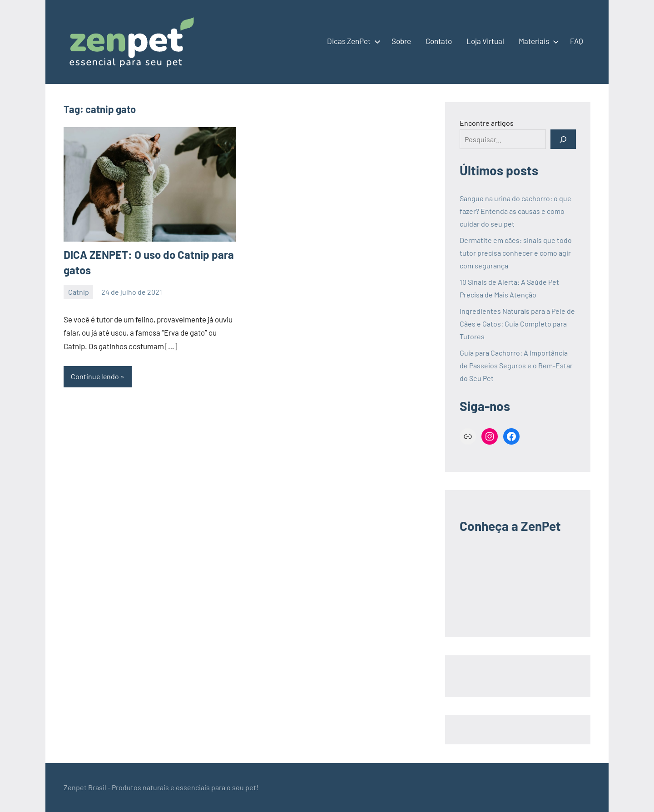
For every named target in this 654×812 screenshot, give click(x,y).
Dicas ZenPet (352, 41)
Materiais (537, 41)
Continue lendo (95, 376)
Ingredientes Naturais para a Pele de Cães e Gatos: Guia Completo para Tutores (517, 324)
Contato (439, 41)
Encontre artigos (487, 123)
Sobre (401, 41)
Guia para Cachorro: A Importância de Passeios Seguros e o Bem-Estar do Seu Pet (516, 365)
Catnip (79, 292)
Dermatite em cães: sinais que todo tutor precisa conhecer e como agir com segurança (516, 253)
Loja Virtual (485, 41)
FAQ (577, 41)
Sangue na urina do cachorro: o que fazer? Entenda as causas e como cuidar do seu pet (515, 211)
